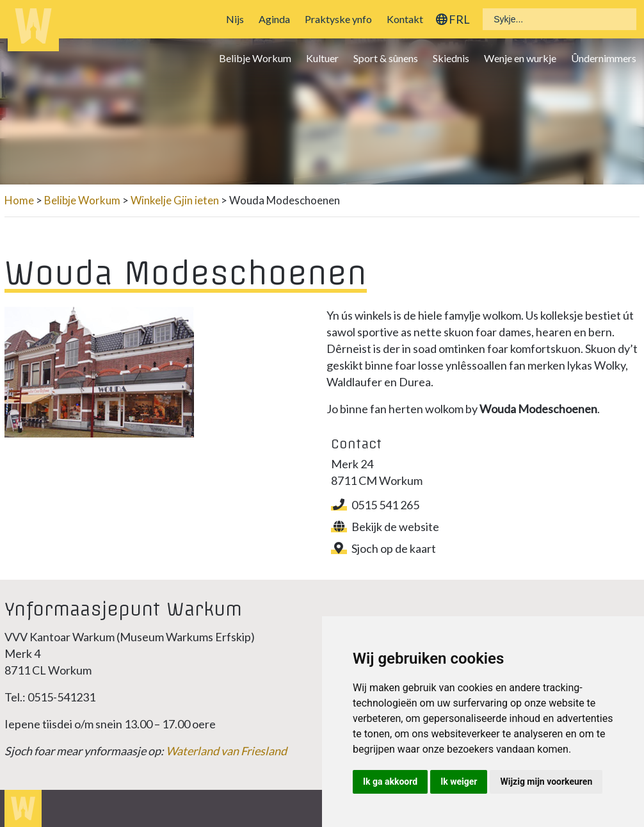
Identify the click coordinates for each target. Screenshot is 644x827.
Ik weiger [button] (459, 782)
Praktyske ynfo (338, 19)
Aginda (274, 19)
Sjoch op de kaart (383, 548)
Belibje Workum (255, 58)
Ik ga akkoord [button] (390, 782)
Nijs (235, 19)
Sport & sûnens (386, 58)
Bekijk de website (385, 527)
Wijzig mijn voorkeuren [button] (546, 782)
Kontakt (405, 19)
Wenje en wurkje (520, 58)
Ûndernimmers (604, 58)
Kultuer (322, 58)
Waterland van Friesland (226, 751)
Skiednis (451, 58)
